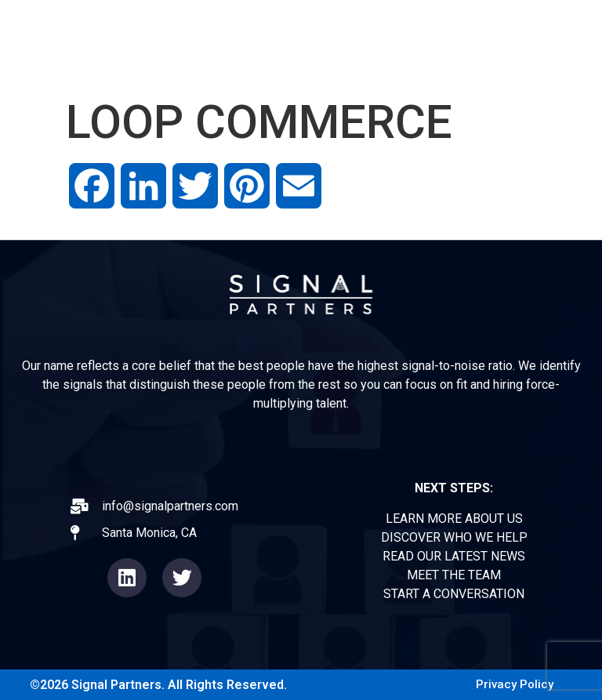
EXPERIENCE (312, 25)
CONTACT (547, 62)
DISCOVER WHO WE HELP (454, 537)
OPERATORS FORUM (447, 25)
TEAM (560, 25)
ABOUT (219, 25)
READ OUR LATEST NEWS (454, 556)
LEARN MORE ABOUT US (454, 519)
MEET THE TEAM (454, 575)
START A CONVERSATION (454, 594)
